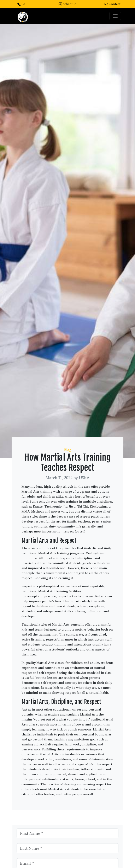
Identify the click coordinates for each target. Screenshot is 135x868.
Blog (68, 450)
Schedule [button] (67, 4)
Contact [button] (113, 4)
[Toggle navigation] (115, 16)
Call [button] (22, 4)
